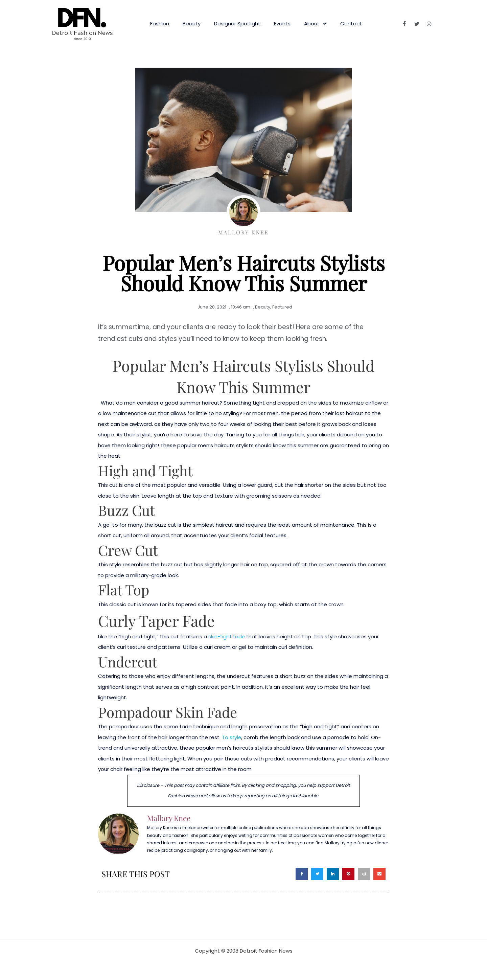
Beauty (192, 24)
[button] (302, 874)
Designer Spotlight (237, 24)
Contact (351, 24)
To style (232, 737)
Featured (282, 307)
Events (282, 24)
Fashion (160, 24)
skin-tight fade (227, 636)
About (315, 24)
